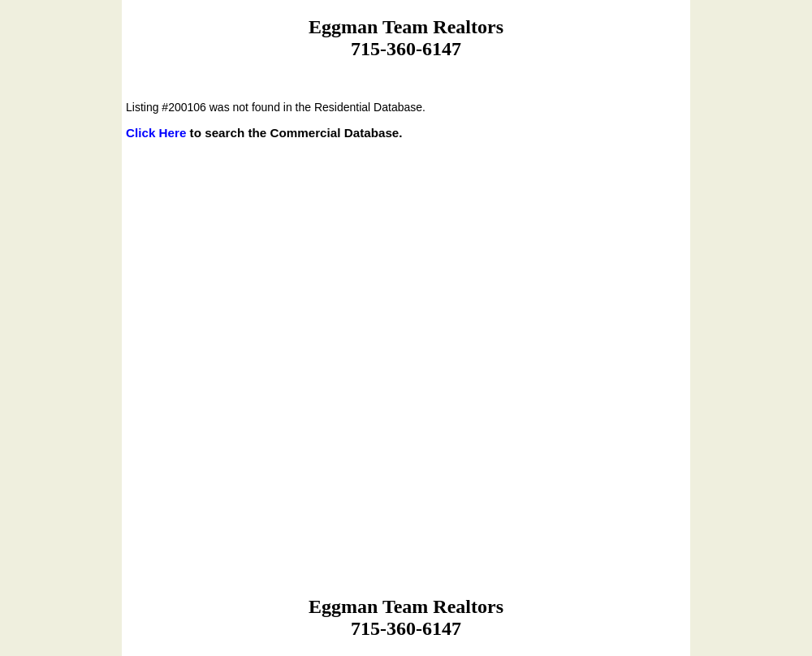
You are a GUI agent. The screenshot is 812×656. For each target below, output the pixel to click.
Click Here (156, 133)
